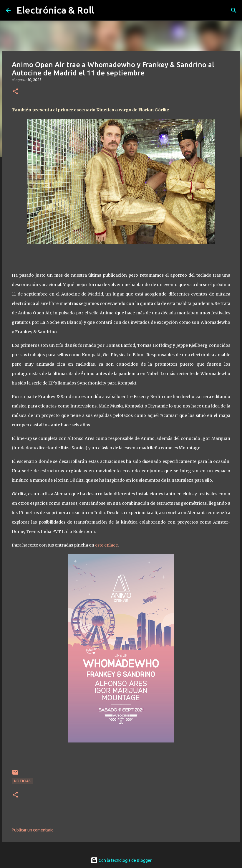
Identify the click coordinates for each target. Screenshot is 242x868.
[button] (15, 92)
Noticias (22, 781)
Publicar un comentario (33, 830)
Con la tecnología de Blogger (121, 860)
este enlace (106, 545)
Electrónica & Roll (55, 10)
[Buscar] (234, 10)
